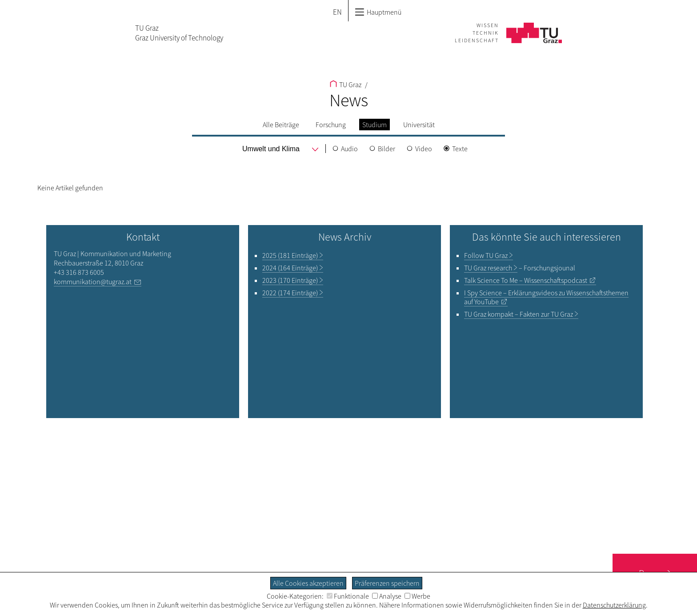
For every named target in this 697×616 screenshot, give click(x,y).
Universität (419, 125)
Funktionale (348, 596)
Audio (349, 149)
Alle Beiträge (281, 125)
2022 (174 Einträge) (290, 293)
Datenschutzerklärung (614, 605)
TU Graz (346, 85)
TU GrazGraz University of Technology (179, 33)
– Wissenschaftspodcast (526, 280)
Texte (460, 149)
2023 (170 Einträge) (290, 280)
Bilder (387, 149)
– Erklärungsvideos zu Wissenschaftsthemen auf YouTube (546, 297)
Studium (375, 125)
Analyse (387, 596)
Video (424, 149)
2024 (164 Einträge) (290, 268)
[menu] (271, 149)
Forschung (331, 125)
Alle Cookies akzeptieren (308, 583)
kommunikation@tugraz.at (93, 282)
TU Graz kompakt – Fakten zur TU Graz (519, 314)
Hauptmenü (378, 12)
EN (337, 12)
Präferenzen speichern (387, 583)
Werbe (417, 596)
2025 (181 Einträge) (290, 255)
